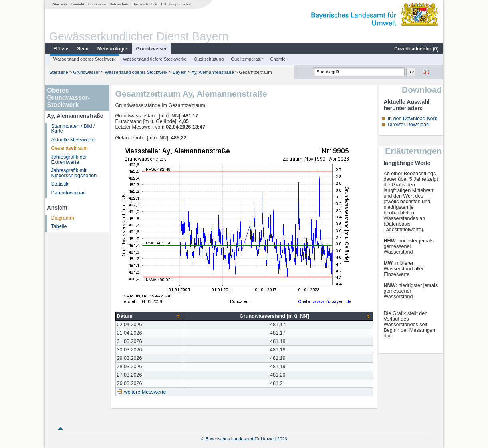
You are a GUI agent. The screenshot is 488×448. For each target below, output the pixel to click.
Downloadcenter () (416, 49)
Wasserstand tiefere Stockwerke (155, 59)
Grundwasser (152, 49)
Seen (83, 49)
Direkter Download (408, 125)
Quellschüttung (209, 59)
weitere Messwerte (145, 392)
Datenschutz (119, 4)
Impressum (97, 4)
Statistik (60, 184)
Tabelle (59, 226)
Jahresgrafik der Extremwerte (69, 160)
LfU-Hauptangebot (176, 4)
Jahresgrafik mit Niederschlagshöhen (74, 173)
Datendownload (69, 193)
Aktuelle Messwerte (73, 140)
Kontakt (78, 4)
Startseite (60, 4)
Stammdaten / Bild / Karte (73, 129)
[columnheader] (149, 316)
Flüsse (61, 49)
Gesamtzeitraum (69, 148)
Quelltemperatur (247, 59)
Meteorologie (112, 49)
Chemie (278, 59)
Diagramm (63, 218)
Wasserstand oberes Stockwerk (84, 59)
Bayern (180, 72)
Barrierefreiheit (145, 4)
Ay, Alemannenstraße (213, 72)
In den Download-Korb (412, 119)
